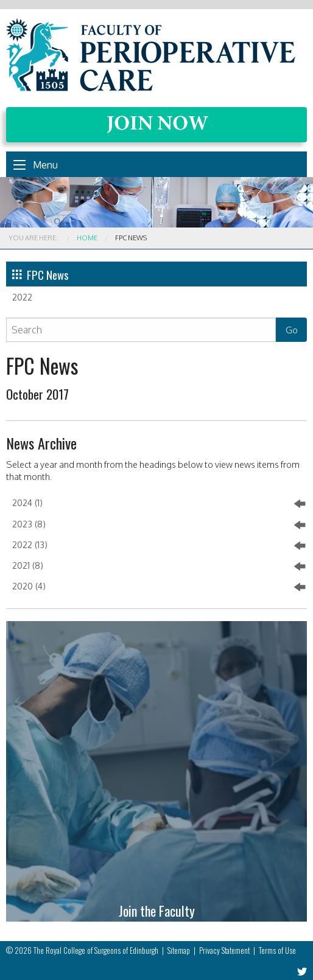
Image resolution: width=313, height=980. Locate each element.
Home (87, 238)
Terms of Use (277, 950)
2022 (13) (159, 546)
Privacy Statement (224, 950)
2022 (22, 297)
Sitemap (179, 950)
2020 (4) (159, 587)
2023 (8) (159, 525)
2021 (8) (159, 566)
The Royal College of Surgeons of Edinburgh (96, 950)
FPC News (40, 274)
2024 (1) (159, 504)
